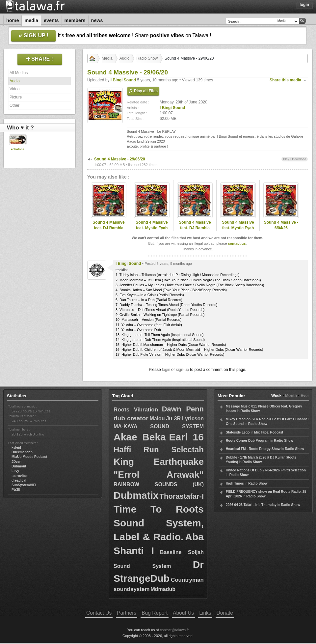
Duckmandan (22, 452)
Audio (15, 81)
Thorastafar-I (182, 496)
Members (75, 20)
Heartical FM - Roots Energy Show (253, 449)
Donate (225, 613)
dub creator (131, 418)
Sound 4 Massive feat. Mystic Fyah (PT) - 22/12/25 (152, 228)
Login (304, 5)
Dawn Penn (183, 409)
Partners (127, 613)
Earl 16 (186, 437)
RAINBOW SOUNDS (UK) (159, 484)
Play (286, 159)
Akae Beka (140, 437)
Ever (305, 396)
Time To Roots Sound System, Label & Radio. (159, 523)
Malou (157, 419)
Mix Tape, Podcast (269, 432)
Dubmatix (136, 495)
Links (205, 613)
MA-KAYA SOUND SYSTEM (159, 426)
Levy (15, 471)
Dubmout (19, 466)
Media (31, 20)
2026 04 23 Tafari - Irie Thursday (251, 505)
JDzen (16, 462)
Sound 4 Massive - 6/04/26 (281, 225)
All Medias (19, 73)
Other (14, 105)
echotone (17, 149)
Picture (16, 97)
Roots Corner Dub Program (248, 441)
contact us (237, 243)
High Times (235, 483)
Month (291, 396)
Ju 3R (173, 419)
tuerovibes (20, 476)
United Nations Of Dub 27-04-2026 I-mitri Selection (266, 470)
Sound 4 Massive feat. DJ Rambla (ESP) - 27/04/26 (108, 228)
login (166, 370)
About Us (183, 613)
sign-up (183, 370)
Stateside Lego (238, 432)
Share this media (285, 80)
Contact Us (99, 613)
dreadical (19, 480)
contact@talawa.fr (174, 630)
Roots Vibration (136, 410)
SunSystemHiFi (24, 485)
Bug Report (155, 613)
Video (14, 89)
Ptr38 (16, 490)
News (97, 20)
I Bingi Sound (123, 80)
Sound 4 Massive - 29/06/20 (120, 159)
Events (51, 20)
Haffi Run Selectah (159, 449)
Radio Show (147, 58)
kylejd (16, 448)
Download (299, 159)
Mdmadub (163, 589)
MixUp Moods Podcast (29, 457)
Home (13, 20)
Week (276, 396)
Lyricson (193, 419)
